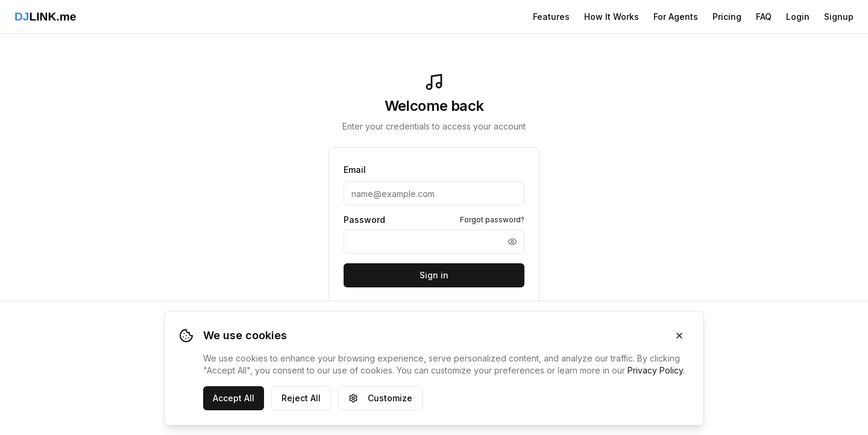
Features (551, 17)
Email (355, 170)
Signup (839, 17)
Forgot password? (492, 220)
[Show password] (512, 242)
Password (364, 220)
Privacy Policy (655, 370)
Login (798, 17)
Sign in (434, 275)
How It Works (612, 17)
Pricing (727, 17)
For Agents (676, 17)
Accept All (234, 398)
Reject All (301, 398)
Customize (380, 398)
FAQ (764, 17)
